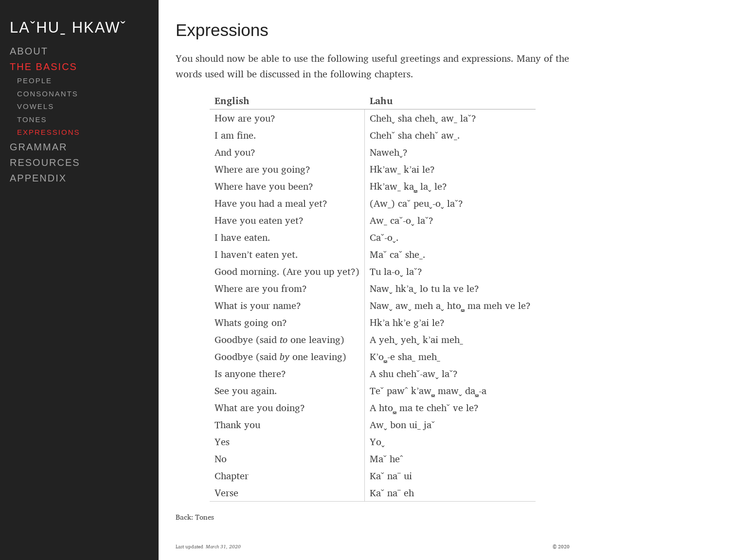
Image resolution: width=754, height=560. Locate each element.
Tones (32, 120)
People (35, 81)
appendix (38, 178)
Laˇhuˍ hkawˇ (68, 27)
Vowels (36, 107)
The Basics (44, 67)
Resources (45, 163)
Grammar (38, 147)
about (29, 51)
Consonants (48, 94)
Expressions (49, 132)
